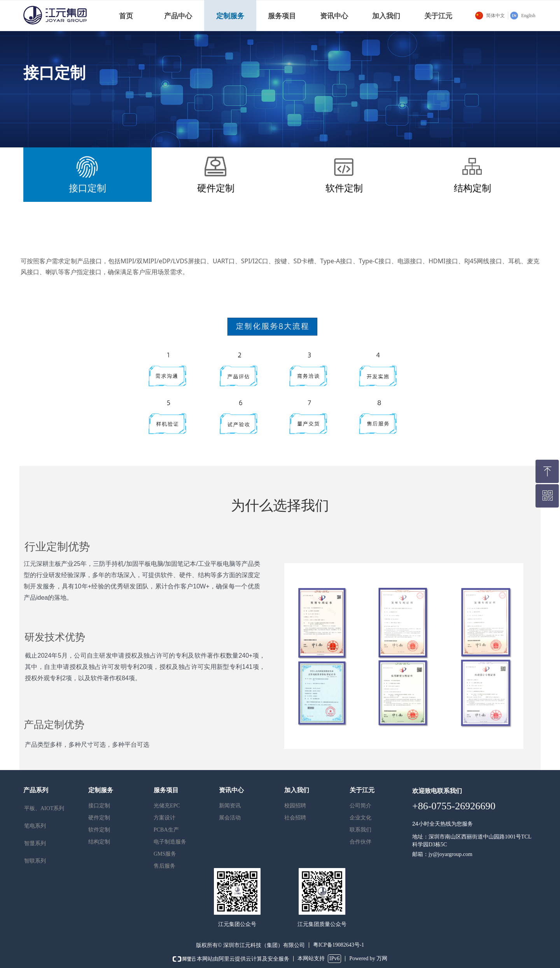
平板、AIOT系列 (44, 808)
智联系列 (35, 861)
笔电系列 (35, 826)
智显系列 (35, 843)
